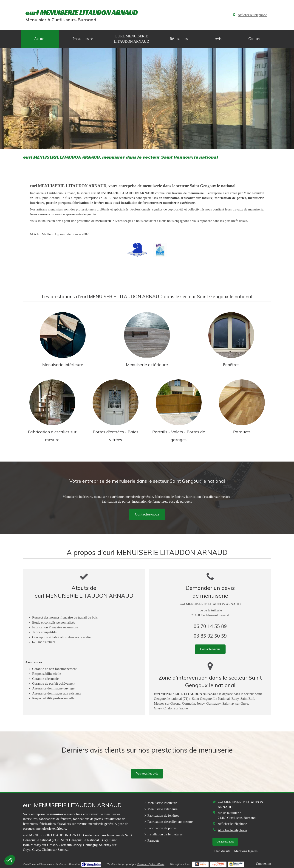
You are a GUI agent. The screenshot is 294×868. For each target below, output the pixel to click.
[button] (10, 860)
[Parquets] (242, 402)
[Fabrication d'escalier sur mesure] (52, 402)
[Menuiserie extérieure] (147, 335)
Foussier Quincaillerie (151, 864)
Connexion (263, 864)
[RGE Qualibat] (160, 250)
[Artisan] (137, 250)
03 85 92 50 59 (210, 636)
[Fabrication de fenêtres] (231, 335)
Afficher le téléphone (252, 15)
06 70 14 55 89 (210, 626)
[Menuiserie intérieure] (63, 335)
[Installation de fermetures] (179, 402)
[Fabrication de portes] (116, 402)
